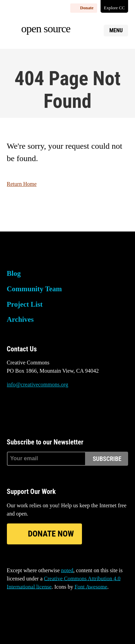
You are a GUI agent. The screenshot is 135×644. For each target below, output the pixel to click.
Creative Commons (40, 254)
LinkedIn (49, 410)
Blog (14, 273)
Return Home (22, 184)
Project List (25, 304)
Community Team (34, 289)
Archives (20, 319)
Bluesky (12, 410)
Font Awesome (91, 587)
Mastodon (31, 410)
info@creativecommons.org (38, 385)
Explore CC (115, 8)
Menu (116, 30)
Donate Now (51, 534)
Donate (87, 8)
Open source (46, 29)
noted (67, 570)
